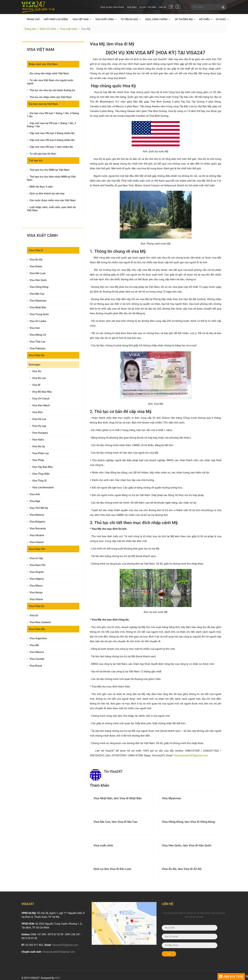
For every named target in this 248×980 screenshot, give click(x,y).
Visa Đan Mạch (41, 405)
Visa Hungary (40, 433)
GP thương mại (184, 19)
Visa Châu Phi (37, 549)
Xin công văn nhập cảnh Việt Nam (49, 73)
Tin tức (143, 7)
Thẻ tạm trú (36, 161)
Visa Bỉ (36, 385)
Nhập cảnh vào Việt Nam (43, 64)
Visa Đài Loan (38, 273)
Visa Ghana (36, 599)
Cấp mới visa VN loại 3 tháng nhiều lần (52, 133)
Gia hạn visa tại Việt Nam (43, 104)
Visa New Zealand (40, 622)
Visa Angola (37, 572)
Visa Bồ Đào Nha (42, 392)
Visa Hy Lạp (39, 426)
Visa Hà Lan (39, 419)
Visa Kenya (36, 592)
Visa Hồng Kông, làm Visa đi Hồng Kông (188, 822)
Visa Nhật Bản (38, 307)
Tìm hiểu (152, 7)
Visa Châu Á (36, 250)
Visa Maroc (36, 586)
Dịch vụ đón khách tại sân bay (47, 194)
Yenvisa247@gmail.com (65, 945)
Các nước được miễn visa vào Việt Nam (53, 200)
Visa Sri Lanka (38, 321)
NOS (57, 978)
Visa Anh (35, 494)
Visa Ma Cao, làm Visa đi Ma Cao (116, 822)
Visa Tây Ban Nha (43, 467)
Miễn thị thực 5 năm (41, 187)
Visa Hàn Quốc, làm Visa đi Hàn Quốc (187, 845)
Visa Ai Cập (36, 558)
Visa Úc (34, 615)
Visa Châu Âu (37, 355)
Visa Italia (38, 440)
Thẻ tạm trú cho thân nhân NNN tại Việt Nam (51, 178)
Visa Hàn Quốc (38, 280)
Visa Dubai (36, 266)
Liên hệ (162, 7)
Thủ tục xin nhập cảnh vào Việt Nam (51, 97)
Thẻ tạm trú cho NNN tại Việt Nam (50, 170)
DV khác (221, 19)
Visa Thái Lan (38, 342)
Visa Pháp (38, 460)
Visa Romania (38, 528)
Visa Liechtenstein (43, 487)
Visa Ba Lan (39, 378)
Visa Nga (35, 501)
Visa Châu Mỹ (37, 629)
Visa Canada (37, 659)
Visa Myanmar (38, 301)
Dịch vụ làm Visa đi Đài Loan (113, 869)
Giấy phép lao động (56, 19)
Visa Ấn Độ (36, 260)
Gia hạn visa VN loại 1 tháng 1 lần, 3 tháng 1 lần (53, 115)
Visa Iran (35, 328)
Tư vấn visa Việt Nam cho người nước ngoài (50, 82)
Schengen (35, 365)
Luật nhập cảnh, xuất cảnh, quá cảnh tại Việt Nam (51, 209)
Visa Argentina (38, 638)
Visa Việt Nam (81, 19)
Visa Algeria (37, 579)
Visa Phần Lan (41, 453)
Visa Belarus (37, 515)
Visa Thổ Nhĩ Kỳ (39, 508)
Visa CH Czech (41, 399)
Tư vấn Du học (130, 19)
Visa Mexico (37, 652)
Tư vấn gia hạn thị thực (43, 154)
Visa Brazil (36, 666)
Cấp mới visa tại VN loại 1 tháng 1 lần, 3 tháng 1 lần (52, 125)
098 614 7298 (233, 977)
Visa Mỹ (34, 645)
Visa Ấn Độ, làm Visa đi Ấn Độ (182, 869)
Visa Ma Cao (37, 294)
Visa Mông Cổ (38, 335)
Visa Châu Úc (37, 606)
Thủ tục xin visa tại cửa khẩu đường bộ (52, 90)
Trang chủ (33, 19)
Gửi (169, 954)
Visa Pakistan (38, 348)
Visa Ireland (37, 542)
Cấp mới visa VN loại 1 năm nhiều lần (51, 147)
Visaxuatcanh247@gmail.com (191, 755)
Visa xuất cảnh (105, 19)
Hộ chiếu (205, 19)
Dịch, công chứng (156, 19)
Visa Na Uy (39, 446)
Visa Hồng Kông (39, 287)
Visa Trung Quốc (39, 314)
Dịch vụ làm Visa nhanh (112, 7)
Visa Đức (38, 412)
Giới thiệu (132, 7)
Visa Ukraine (37, 535)
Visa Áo (37, 371)
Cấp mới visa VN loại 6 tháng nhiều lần (52, 140)
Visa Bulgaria (37, 522)
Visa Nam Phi (38, 565)
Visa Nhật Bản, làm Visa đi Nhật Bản (118, 798)
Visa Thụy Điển (41, 474)
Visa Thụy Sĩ (40, 481)
